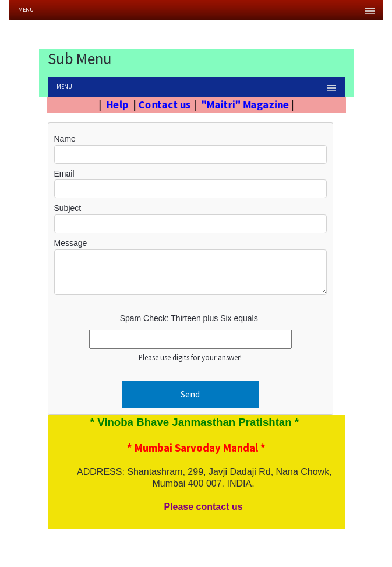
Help (114, 104)
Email (64, 174)
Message (71, 243)
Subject (68, 208)
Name (65, 139)
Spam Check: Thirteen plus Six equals (189, 318)
